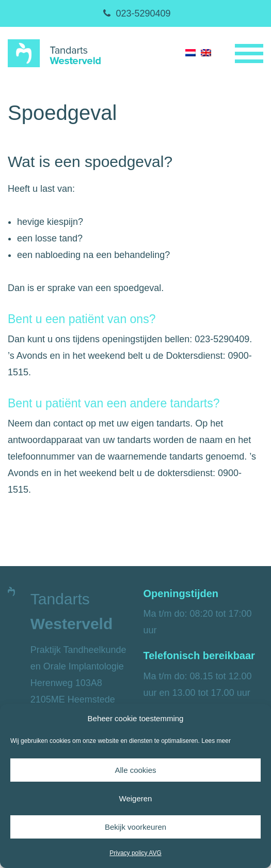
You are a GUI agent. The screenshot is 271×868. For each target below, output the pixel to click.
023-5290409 (135, 13)
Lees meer (216, 741)
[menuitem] (190, 52)
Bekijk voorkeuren (135, 827)
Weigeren (136, 798)
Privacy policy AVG (135, 853)
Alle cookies (135, 770)
